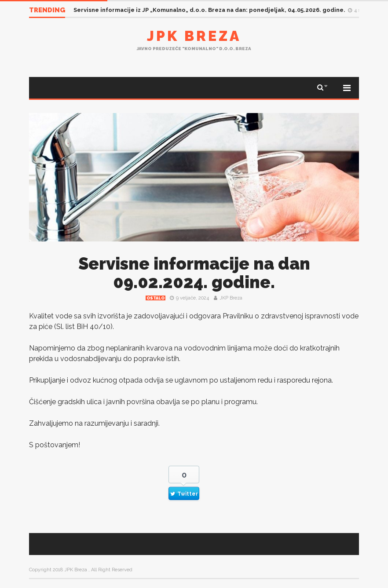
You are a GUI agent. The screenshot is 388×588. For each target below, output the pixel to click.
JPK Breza (194, 36)
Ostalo (156, 298)
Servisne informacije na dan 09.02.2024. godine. (194, 273)
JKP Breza (231, 298)
